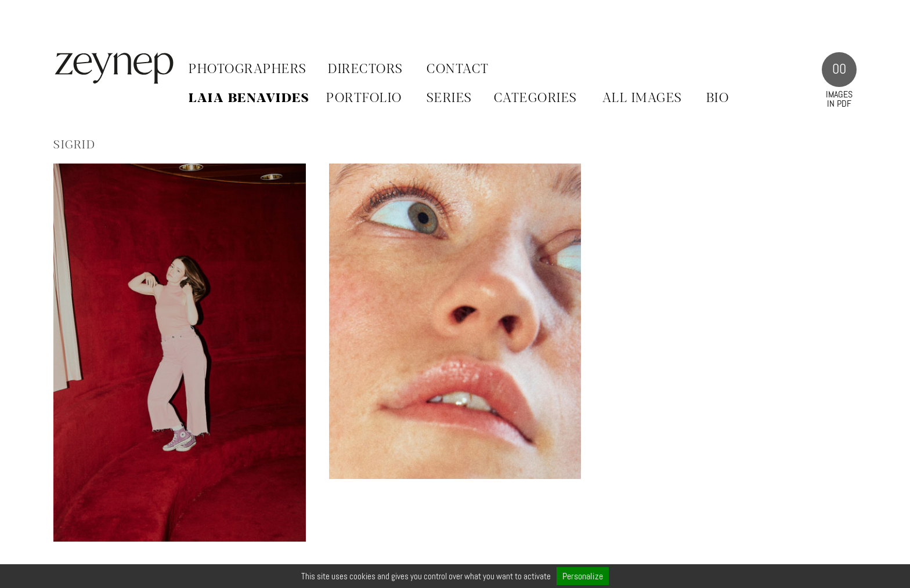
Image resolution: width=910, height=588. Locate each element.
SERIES (449, 99)
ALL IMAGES (642, 99)
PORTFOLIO (364, 99)
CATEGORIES (536, 99)
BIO (718, 99)
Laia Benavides (249, 99)
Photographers (248, 70)
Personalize (583, 576)
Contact (458, 70)
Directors (366, 70)
